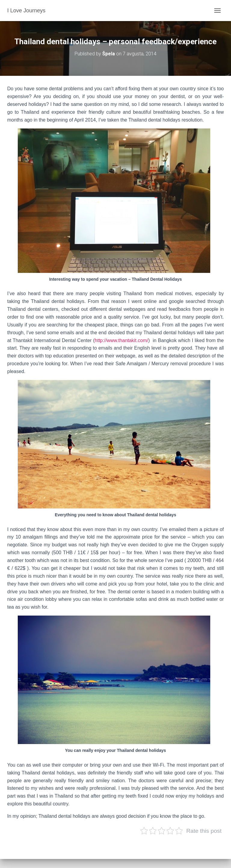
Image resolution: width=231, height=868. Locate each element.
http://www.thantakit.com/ (122, 340)
